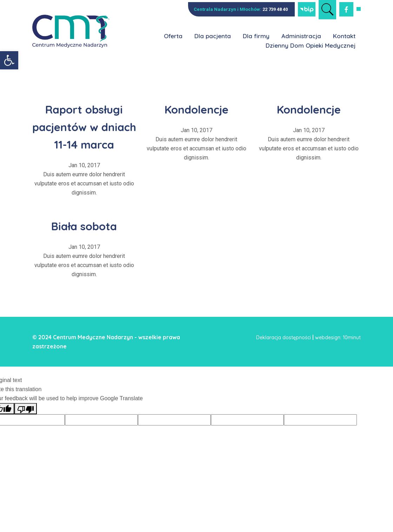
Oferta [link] (173, 36)
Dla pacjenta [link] (213, 36)
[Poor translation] (26, 426)
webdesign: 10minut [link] (338, 355)
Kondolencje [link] (196, 108)
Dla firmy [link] (256, 36)
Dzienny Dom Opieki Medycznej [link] (311, 45)
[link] (9, 60)
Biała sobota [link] (84, 243)
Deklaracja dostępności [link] (284, 355)
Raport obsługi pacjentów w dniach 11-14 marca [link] (84, 135)
